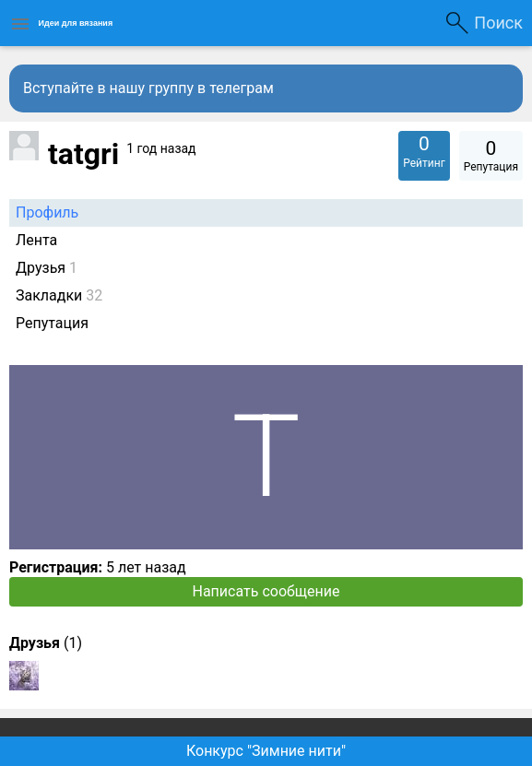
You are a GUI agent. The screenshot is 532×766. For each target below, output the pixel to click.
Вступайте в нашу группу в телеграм (148, 88)
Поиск (498, 23)
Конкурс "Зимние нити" (266, 751)
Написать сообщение (266, 591)
